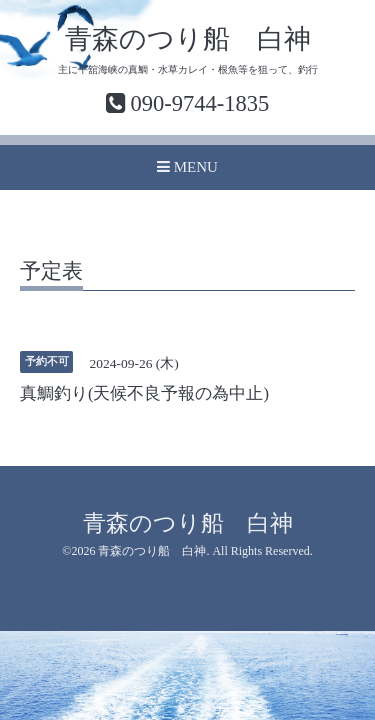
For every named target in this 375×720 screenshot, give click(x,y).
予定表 (51, 272)
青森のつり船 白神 (188, 39)
